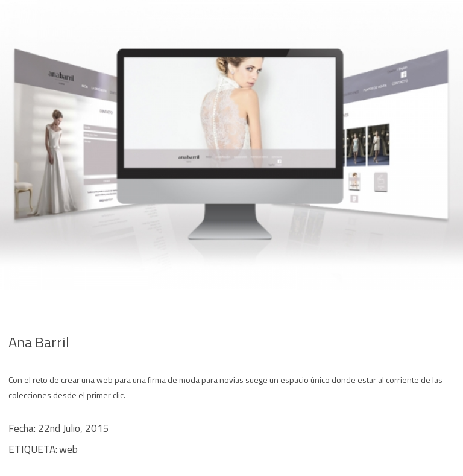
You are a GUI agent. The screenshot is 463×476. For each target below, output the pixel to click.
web (68, 449)
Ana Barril (39, 342)
